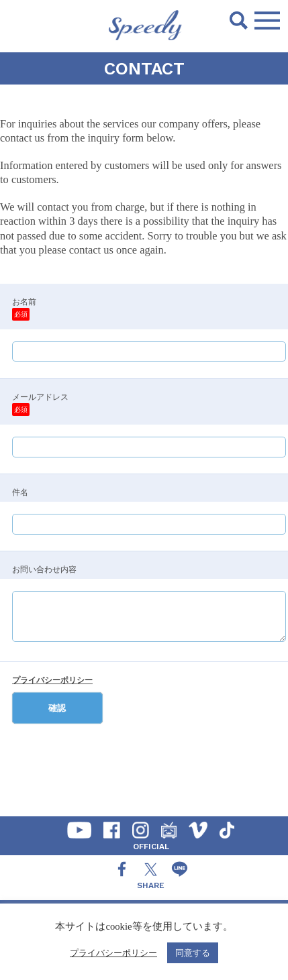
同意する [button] (193, 953)
